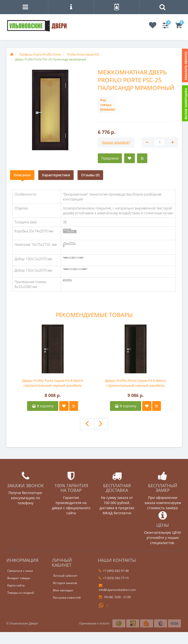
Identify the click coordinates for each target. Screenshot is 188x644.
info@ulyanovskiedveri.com (117, 588)
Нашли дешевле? (116, 142)
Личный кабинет (65, 576)
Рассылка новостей (67, 598)
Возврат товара (19, 578)
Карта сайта (16, 585)
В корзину (43, 406)
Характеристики (56, 175)
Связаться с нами (20, 571)
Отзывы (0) (90, 175)
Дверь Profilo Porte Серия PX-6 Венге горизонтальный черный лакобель (135, 383)
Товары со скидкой (21, 593)
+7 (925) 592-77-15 (114, 578)
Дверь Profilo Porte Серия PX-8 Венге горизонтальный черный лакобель (53, 383)
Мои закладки (63, 590)
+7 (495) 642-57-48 (114, 571)
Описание (22, 175)
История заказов (65, 583)
